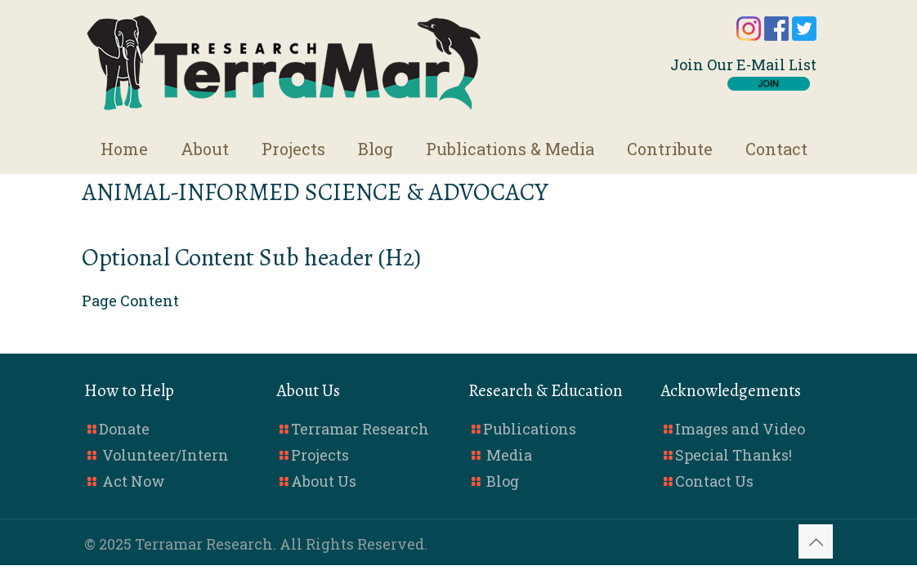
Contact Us (714, 481)
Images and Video (740, 429)
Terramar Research (360, 429)
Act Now (134, 481)
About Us (324, 481)
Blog (503, 481)
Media (509, 455)
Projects (320, 455)
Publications (530, 429)
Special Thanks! (734, 455)
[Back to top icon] (816, 541)
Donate (124, 429)
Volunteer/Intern (166, 455)
